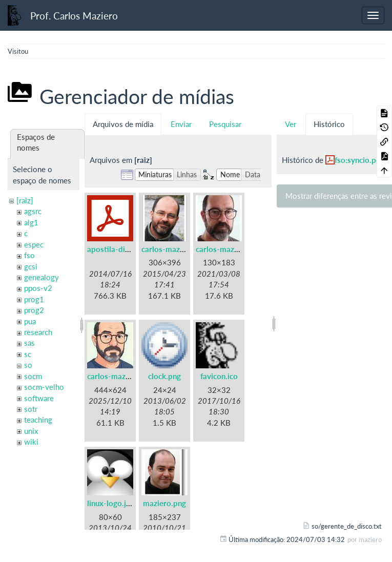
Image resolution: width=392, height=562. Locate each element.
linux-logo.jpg (111, 503)
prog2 (34, 310)
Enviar (181, 124)
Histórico (329, 124)
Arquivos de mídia (123, 124)
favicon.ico (219, 376)
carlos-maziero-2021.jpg (239, 249)
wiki (31, 442)
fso (29, 255)
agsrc (33, 211)
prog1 (34, 299)
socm (33, 376)
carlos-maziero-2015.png (186, 249)
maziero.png (164, 503)
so (28, 365)
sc (28, 354)
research (38, 332)
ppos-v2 (38, 288)
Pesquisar (225, 124)
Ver (291, 124)
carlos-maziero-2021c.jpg (132, 376)
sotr (31, 409)
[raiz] (25, 200)
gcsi (31, 266)
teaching (38, 420)
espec (34, 244)
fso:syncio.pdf (359, 160)
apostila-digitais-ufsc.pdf (131, 249)
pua (30, 321)
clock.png (164, 376)
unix (31, 431)
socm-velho (44, 387)
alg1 (31, 222)
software (39, 398)
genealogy (42, 277)
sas (29, 343)
